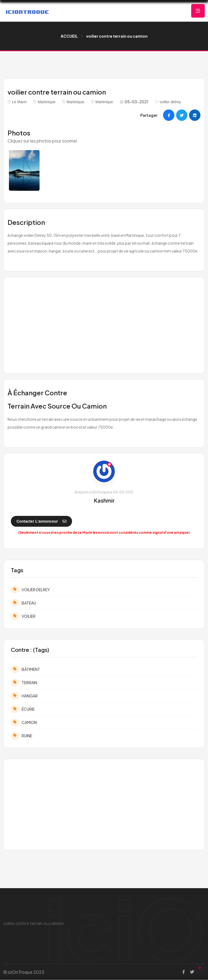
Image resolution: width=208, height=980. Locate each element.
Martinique (46, 102)
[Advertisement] (104, 325)
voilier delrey (170, 102)
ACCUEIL (69, 36)
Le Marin (19, 102)
